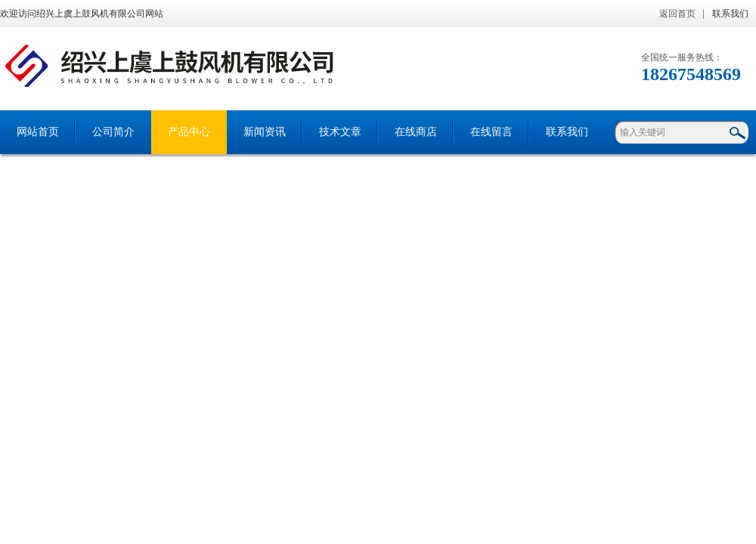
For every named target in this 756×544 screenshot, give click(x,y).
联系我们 (730, 14)
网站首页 (38, 132)
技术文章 (340, 132)
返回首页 (677, 14)
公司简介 (113, 132)
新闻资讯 (265, 132)
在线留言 (491, 132)
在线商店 (416, 132)
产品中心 (189, 132)
